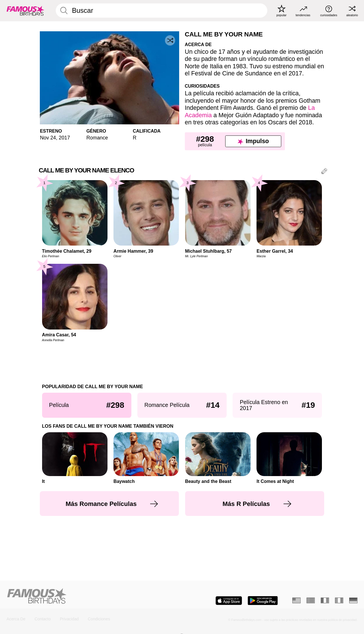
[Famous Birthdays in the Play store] (263, 601)
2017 (65, 138)
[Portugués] (311, 600)
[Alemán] (353, 600)
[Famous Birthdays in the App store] (229, 601)
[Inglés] (296, 600)
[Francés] (325, 600)
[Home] (92, 596)
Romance (97, 138)
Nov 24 (48, 138)
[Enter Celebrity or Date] (162, 11)
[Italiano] (339, 600)
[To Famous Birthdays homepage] (25, 11)
